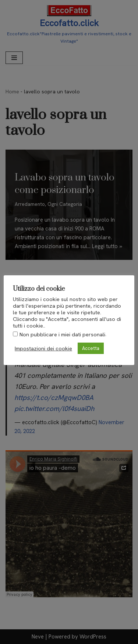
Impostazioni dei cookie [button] (43, 348)
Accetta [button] (91, 348)
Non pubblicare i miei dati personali (62, 334)
